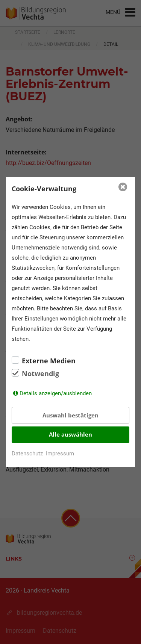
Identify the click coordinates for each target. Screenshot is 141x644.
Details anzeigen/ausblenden (56, 393)
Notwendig (40, 373)
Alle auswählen (70, 434)
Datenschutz (27, 454)
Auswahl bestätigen (70, 415)
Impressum (60, 454)
